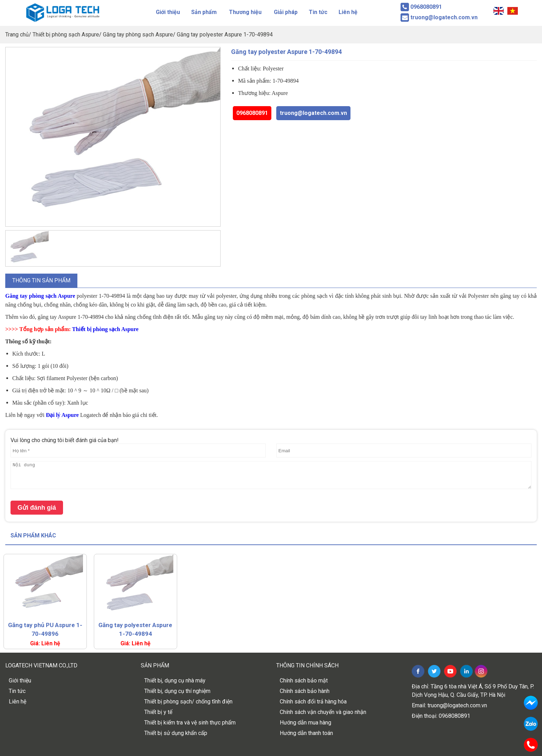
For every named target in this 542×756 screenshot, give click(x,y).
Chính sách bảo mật (304, 681)
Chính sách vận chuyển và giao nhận (323, 712)
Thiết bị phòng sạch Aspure (105, 329)
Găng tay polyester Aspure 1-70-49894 (225, 35)
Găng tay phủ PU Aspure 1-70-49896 (45, 629)
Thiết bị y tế (158, 712)
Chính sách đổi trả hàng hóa (313, 702)
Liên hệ (348, 12)
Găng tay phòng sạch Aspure (138, 35)
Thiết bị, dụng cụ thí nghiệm (177, 691)
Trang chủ (17, 35)
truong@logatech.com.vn (313, 113)
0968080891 (252, 113)
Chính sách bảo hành (305, 691)
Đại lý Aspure (62, 415)
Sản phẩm (204, 12)
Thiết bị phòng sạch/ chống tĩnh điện (188, 702)
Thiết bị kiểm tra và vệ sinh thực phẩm (190, 723)
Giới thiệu (168, 12)
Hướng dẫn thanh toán (306, 733)
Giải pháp (286, 12)
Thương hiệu (245, 12)
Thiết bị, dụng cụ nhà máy (175, 681)
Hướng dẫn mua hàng (305, 723)
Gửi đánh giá (37, 508)
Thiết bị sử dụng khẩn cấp (176, 733)
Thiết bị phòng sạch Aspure (66, 35)
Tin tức (318, 12)
